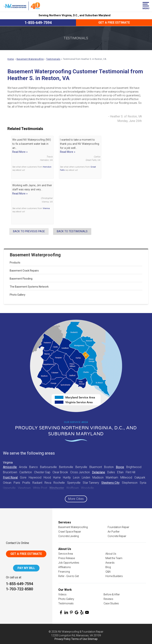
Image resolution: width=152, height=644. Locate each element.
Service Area (66, 554)
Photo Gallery (18, 295)
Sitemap (93, 639)
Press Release (67, 558)
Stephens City (110, 483)
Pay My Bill (26, 568)
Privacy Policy (63, 639)
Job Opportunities (69, 563)
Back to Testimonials (72, 231)
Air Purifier (114, 532)
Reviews (108, 599)
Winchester (57, 488)
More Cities (76, 499)
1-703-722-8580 (19, 589)
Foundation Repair (118, 527)
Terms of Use (79, 639)
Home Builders (114, 576)
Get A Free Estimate (26, 554)
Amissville (10, 467)
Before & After (112, 594)
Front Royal (10, 477)
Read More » (20, 152)
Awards (110, 563)
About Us (111, 554)
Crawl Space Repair (70, 532)
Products (15, 263)
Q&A (108, 572)
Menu (146, 6)
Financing (64, 572)
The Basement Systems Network (29, 287)
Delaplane (99, 472)
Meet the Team (114, 558)
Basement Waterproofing (35, 255)
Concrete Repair (117, 536)
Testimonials (66, 603)
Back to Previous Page (29, 231)
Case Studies (111, 603)
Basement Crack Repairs (24, 271)
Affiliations (65, 567)
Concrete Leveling (69, 536)
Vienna (46, 208)
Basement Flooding (21, 279)
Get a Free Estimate (114, 23)
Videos (62, 594)
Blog (108, 567)
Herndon (47, 167)
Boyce (120, 467)
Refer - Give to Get (69, 576)
